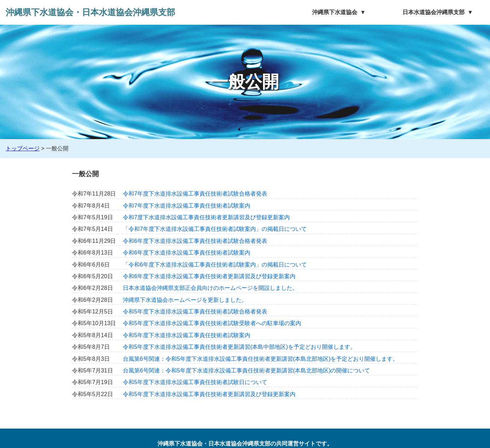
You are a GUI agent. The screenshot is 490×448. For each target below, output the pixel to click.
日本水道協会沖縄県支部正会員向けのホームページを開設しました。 (210, 288)
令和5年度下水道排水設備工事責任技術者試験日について (195, 382)
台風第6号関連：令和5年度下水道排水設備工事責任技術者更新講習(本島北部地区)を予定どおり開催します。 (261, 359)
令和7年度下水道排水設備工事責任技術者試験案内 (187, 206)
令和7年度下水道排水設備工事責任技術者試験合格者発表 (195, 194)
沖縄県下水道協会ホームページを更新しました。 (185, 300)
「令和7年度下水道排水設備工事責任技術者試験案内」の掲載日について (215, 229)
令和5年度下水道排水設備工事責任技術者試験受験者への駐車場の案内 (212, 323)
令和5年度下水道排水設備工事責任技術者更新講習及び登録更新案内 (209, 394)
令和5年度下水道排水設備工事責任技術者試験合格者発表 (195, 312)
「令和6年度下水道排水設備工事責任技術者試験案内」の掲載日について (215, 265)
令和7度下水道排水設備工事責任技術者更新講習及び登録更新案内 (206, 217)
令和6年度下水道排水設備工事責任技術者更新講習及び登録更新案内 (209, 276)
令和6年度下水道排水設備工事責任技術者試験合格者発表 (195, 241)
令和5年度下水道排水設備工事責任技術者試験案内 (187, 335)
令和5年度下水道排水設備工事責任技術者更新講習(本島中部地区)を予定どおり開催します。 (239, 347)
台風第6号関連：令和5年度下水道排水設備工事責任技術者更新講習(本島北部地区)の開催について (246, 371)
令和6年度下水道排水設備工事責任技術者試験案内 (187, 253)
